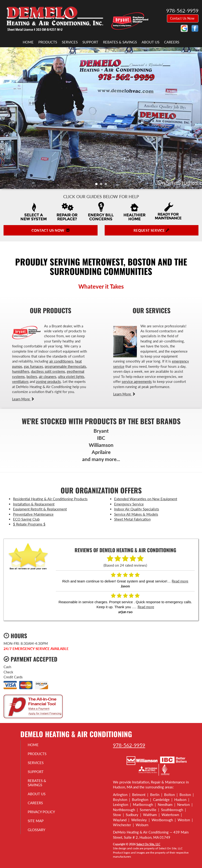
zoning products (48, 381)
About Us (150, 42)
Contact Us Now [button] (183, 18)
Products (48, 42)
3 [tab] (107, 185)
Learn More (23, 399)
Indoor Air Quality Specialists (137, 509)
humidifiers (21, 371)
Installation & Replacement (34, 504)
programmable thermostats (65, 366)
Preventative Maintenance (33, 514)
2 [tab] (102, 185)
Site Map (36, 821)
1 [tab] (98, 185)
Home (28, 42)
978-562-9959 (129, 745)
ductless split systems (48, 371)
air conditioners (61, 361)
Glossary (36, 830)
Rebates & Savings (120, 42)
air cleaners (48, 376)
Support (90, 42)
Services (70, 42)
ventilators (20, 381)
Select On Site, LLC (148, 844)
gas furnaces (34, 366)
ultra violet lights (71, 376)
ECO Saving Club (26, 519)
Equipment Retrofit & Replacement (40, 509)
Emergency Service (129, 504)
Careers (172, 42)
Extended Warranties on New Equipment (146, 499)
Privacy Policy (41, 812)
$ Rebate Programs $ (29, 524)
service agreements (137, 381)
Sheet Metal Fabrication (132, 519)
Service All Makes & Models (136, 514)
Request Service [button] (151, 230)
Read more (180, 581)
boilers (32, 376)
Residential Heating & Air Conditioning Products (50, 499)
